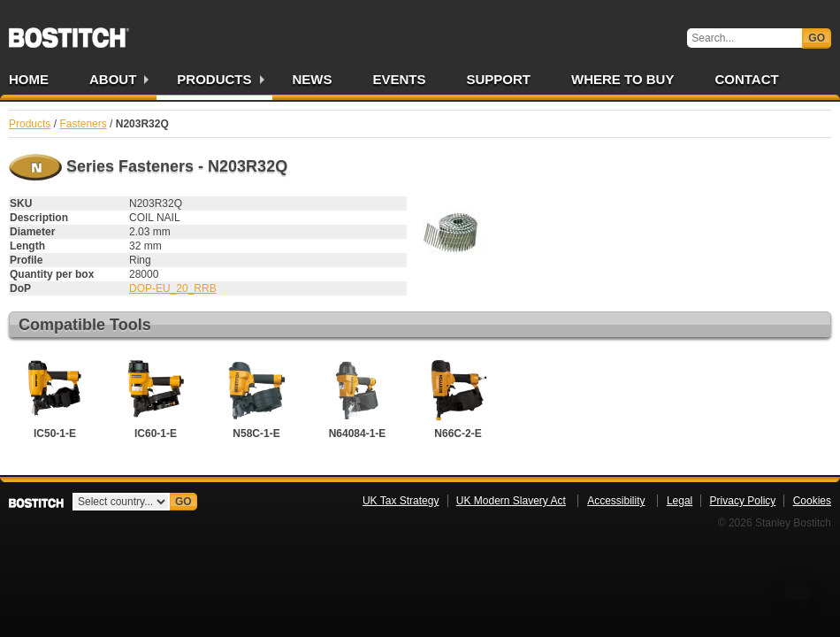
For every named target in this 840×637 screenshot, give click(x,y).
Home (29, 79)
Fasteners (83, 124)
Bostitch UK (69, 32)
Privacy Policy (743, 501)
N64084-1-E (357, 397)
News (313, 79)
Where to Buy (622, 79)
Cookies (812, 501)
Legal (680, 501)
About (113, 79)
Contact (746, 79)
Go (817, 38)
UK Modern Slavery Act (511, 501)
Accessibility (616, 501)
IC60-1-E (156, 397)
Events (400, 79)
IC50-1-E (55, 397)
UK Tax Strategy (401, 501)
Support (499, 79)
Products (214, 79)
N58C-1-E (256, 397)
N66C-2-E (458, 397)
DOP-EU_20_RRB (173, 288)
